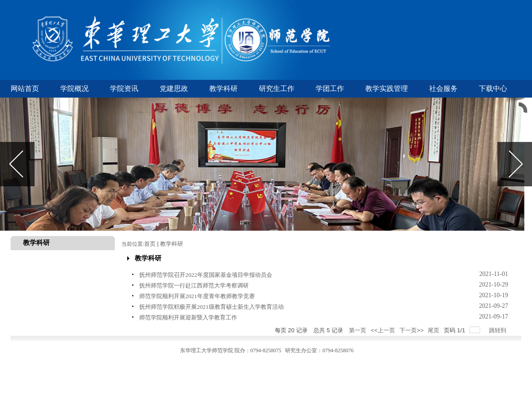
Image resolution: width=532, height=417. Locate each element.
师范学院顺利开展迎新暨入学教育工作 (188, 317)
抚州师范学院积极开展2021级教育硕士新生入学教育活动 (211, 307)
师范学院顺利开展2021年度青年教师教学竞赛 (197, 296)
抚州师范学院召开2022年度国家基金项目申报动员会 (206, 275)
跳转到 (499, 330)
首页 (150, 244)
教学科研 (172, 244)
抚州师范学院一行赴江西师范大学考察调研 (194, 285)
